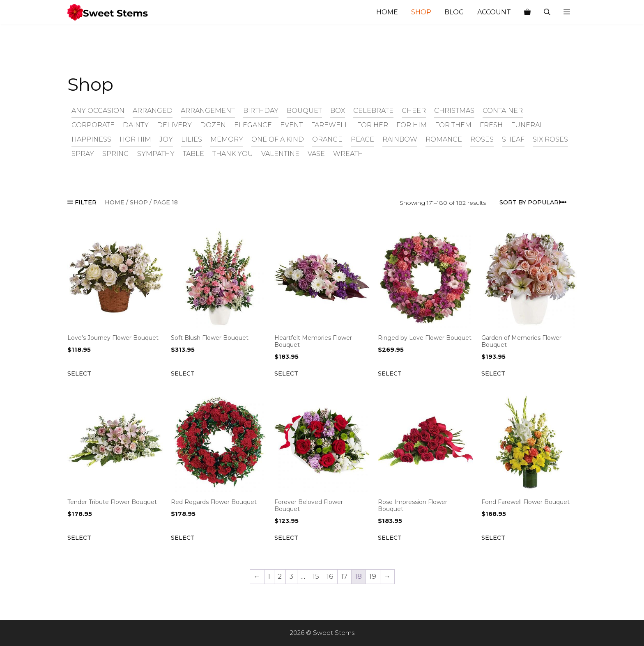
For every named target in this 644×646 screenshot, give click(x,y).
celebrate (373, 110)
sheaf (513, 139)
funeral (527, 125)
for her (373, 125)
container (503, 110)
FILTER (82, 202)
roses (482, 139)
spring (116, 153)
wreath (348, 153)
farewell (330, 125)
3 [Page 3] (291, 576)
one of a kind (278, 139)
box (338, 110)
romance (444, 139)
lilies (192, 139)
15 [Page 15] (316, 576)
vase (316, 153)
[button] (567, 12)
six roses (550, 139)
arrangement (208, 110)
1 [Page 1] (269, 576)
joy (166, 139)
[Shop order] (536, 203)
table (193, 153)
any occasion (98, 110)
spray (83, 153)
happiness (91, 139)
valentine (280, 153)
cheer (414, 110)
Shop (421, 12)
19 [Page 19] (373, 576)
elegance (253, 125)
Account (494, 12)
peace (362, 139)
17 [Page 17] (344, 576)
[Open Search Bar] (547, 12)
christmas (454, 110)
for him (412, 125)
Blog (454, 12)
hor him (135, 139)
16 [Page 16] (330, 576)
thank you (233, 153)
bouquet (304, 110)
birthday (261, 110)
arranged (153, 110)
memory (227, 139)
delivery (174, 125)
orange (327, 139)
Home (387, 12)
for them (453, 125)
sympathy (156, 153)
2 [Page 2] (280, 576)
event (291, 125)
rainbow (400, 139)
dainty (136, 125)
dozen (213, 125)
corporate (93, 125)
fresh (491, 125)
